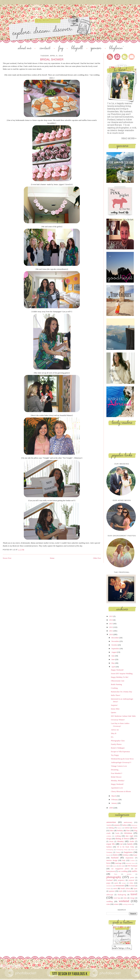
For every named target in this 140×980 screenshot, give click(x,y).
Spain (135, 889)
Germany (109, 852)
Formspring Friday (122, 850)
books (117, 833)
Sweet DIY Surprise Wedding (122, 673)
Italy (124, 860)
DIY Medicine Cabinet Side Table (123, 716)
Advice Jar (115, 730)
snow (115, 888)
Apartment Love (117, 788)
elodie (132, 841)
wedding (110, 901)
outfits (134, 871)
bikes (112, 830)
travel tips (117, 898)
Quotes (113, 712)
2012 (111, 627)
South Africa (125, 888)
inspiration (129, 858)
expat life (111, 844)
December (115, 638)
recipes (124, 883)
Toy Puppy (115, 755)
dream (111, 842)
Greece (118, 852)
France (133, 850)
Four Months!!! (117, 773)
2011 (111, 631)
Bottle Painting (116, 684)
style (121, 891)
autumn (117, 825)
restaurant (120, 885)
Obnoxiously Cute (118, 681)
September (116, 649)
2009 (111, 808)
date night (129, 836)
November (116, 641)
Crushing (114, 688)
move (108, 866)
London (132, 860)
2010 (111, 634)
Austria (109, 825)
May (113, 663)
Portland (109, 880)
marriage (118, 863)
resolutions (110, 886)
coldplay (109, 836)
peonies (129, 874)
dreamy (120, 841)
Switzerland (131, 891)
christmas (128, 833)
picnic (132, 878)
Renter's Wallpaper (118, 748)
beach (135, 828)
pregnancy (121, 880)
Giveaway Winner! (118, 720)
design (109, 839)
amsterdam (111, 822)
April (114, 667)
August (114, 652)
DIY (136, 839)
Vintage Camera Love (119, 766)
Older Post (97, 558)
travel (134, 894)
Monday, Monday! (118, 781)
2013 (111, 624)
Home (52, 558)
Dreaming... (115, 770)
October (115, 645)
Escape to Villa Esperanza (120, 752)
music (115, 866)
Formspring (110, 850)
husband (115, 858)
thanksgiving (122, 895)
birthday (120, 830)
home (135, 855)
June (113, 659)
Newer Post (7, 558)
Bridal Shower (116, 777)
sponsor (112, 891)
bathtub (127, 828)
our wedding (123, 871)
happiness (128, 852)
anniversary (128, 822)
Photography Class (118, 741)
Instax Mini (115, 709)
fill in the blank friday (126, 847)
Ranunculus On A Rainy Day (121, 692)
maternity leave (130, 863)
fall (121, 844)
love (108, 863)
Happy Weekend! (117, 670)
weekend (124, 901)
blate (128, 830)
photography (114, 877)
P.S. (112, 737)
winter (116, 904)
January (115, 803)
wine (108, 904)
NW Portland (132, 866)
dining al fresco (122, 838)
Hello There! (116, 695)
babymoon (134, 825)
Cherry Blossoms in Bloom (121, 791)
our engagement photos (120, 869)
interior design (112, 860)
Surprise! (114, 705)
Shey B (114, 733)
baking (111, 828)
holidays (126, 855)
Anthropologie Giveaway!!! (121, 762)
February (115, 800)
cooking (118, 836)
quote (116, 883)
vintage (132, 898)
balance (120, 828)
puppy (108, 883)
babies (125, 825)
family (130, 844)
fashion (109, 847)
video (125, 898)
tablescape (110, 895)
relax (131, 883)
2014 (111, 620)
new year (122, 866)
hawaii (108, 855)
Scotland (132, 886)
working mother (127, 904)
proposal (131, 880)
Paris (116, 874)
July (113, 656)
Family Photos (116, 744)
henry (116, 855)
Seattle (108, 889)
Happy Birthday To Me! (120, 677)
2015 (111, 616)
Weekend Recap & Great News (122, 759)
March (114, 796)
